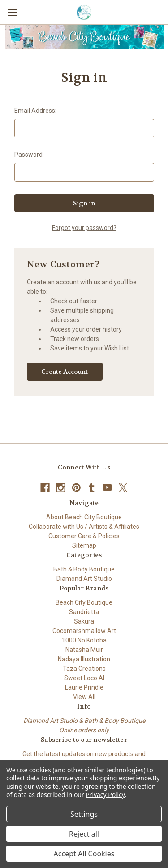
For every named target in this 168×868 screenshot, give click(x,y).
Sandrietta (84, 612)
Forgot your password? (84, 228)
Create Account (65, 372)
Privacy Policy (105, 795)
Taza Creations (84, 669)
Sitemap (84, 545)
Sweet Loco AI (84, 678)
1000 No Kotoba (84, 640)
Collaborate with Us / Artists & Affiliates (84, 527)
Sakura (84, 621)
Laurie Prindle (84, 687)
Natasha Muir (84, 650)
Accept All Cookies (84, 854)
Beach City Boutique (84, 602)
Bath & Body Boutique (84, 569)
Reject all (84, 834)
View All (84, 697)
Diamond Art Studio (84, 579)
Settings (84, 814)
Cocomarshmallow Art (84, 631)
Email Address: (35, 111)
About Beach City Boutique (84, 517)
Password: (29, 155)
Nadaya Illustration (84, 659)
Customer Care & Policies (84, 536)
